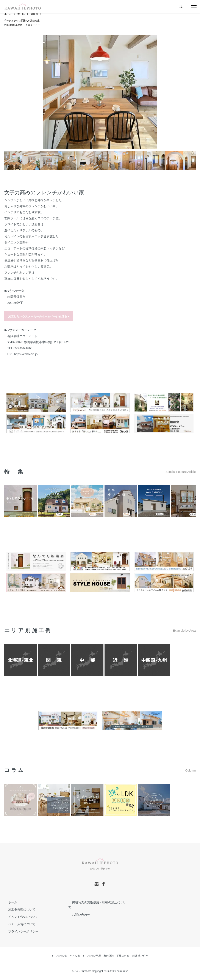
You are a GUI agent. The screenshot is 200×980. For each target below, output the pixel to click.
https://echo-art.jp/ (26, 354)
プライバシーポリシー (19, 931)
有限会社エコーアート (22, 336)
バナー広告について (18, 924)
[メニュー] (194, 6)
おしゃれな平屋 (92, 956)
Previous (49, 92)
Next (151, 92)
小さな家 (75, 956)
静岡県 (36, 14)
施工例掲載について (18, 910)
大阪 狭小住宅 (140, 956)
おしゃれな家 (59, 956)
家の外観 (109, 956)
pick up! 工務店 (15, 25)
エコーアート (37, 25)
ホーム (8, 14)
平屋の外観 (123, 956)
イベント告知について (19, 917)
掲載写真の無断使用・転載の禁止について (97, 902)
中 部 (22, 14)
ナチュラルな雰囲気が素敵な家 (25, 21)
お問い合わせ (77, 910)
